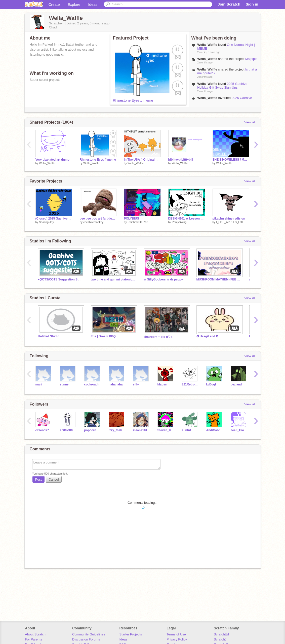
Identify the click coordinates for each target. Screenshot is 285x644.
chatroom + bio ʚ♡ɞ (158, 337)
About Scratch (35, 634)
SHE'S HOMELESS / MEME (231, 160)
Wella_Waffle (47, 163)
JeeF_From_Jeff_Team (239, 430)
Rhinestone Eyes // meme (133, 100)
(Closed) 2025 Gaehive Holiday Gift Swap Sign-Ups (54, 219)
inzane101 (140, 430)
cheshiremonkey (93, 222)
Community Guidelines (89, 634)
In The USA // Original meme (142, 160)
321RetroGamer (190, 384)
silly (136, 384)
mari (39, 384)
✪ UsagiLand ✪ (208, 336)
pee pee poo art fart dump (98, 219)
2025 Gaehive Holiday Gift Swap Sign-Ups (222, 86)
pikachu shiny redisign (229, 219)
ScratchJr (221, 639)
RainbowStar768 (138, 222)
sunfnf (187, 430)
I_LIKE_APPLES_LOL (230, 222)
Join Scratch (229, 4)
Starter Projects (131, 634)
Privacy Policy (177, 639)
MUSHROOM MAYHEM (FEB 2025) (219, 279)
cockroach (92, 384)
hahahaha (116, 384)
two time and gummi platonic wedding (113, 279)
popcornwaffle (93, 430)
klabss (162, 384)
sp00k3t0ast (68, 430)
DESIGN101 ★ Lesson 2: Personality (187, 219)
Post (38, 479)
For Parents (33, 639)
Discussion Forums (86, 639)
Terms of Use (176, 634)
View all (250, 122)
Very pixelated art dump (52, 160)
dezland (236, 384)
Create (54, 4)
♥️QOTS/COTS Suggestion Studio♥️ (61, 279)
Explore (74, 4)
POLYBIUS (132, 219)
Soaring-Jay (46, 222)
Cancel (54, 479)
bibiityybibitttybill (181, 160)
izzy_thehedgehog (117, 430)
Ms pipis (251, 59)
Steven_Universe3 (166, 430)
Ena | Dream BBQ (103, 336)
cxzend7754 (44, 430)
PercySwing (179, 222)
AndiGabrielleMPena (215, 430)
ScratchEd (221, 634)
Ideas (93, 4)
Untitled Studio (49, 336)
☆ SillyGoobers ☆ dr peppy (163, 279)
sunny (64, 384)
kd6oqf (211, 384)
